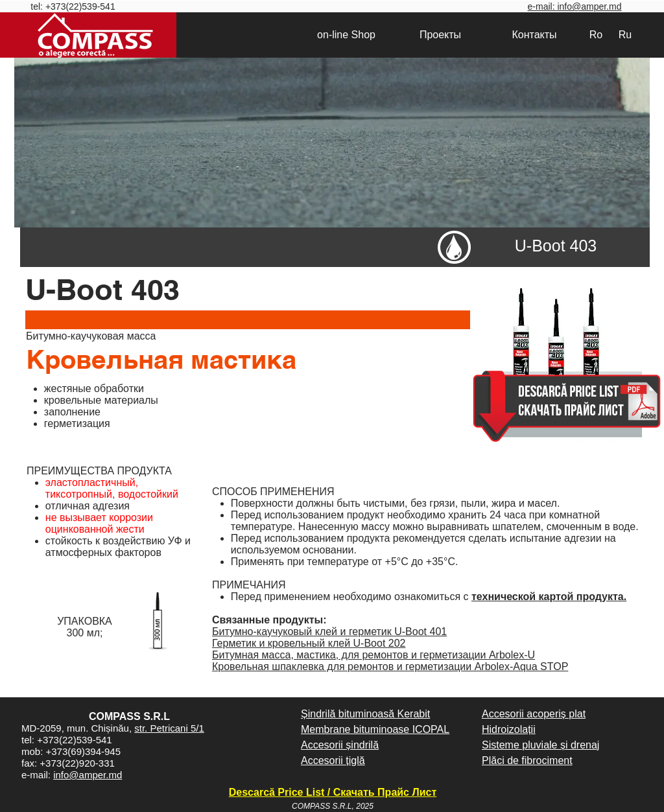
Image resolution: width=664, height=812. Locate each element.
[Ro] (596, 35)
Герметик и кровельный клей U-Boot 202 (309, 643)
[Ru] (625, 35)
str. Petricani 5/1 (169, 728)
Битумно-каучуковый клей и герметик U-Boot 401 (329, 632)
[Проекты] (440, 35)
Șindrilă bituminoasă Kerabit (365, 714)
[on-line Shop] (346, 35)
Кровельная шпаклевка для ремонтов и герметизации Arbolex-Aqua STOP (390, 667)
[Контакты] (534, 35)
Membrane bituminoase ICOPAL (375, 729)
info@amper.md (88, 775)
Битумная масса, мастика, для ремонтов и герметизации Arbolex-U (373, 655)
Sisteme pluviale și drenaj (540, 745)
